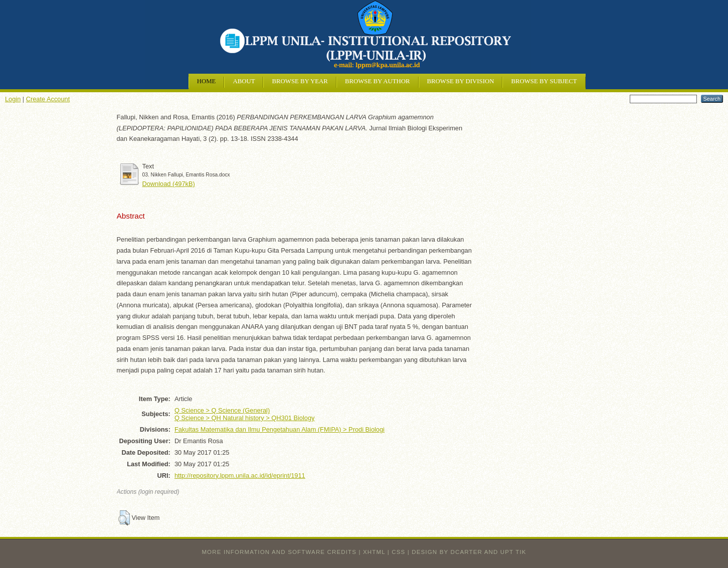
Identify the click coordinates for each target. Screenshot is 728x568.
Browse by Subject (544, 81)
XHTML (374, 552)
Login (13, 99)
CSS (398, 552)
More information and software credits (279, 552)
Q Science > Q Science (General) (222, 410)
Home (207, 81)
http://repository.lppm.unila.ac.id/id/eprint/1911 (240, 476)
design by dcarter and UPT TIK (469, 552)
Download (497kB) (169, 184)
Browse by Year (300, 81)
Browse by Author (378, 81)
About (244, 81)
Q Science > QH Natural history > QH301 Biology (245, 418)
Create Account (48, 99)
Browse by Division (461, 81)
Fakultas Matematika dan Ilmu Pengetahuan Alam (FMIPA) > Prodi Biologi (280, 429)
